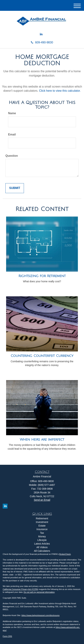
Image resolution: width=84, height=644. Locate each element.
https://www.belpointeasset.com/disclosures (40, 615)
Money (42, 536)
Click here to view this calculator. (60, 91)
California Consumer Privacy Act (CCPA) (21, 589)
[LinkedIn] (41, 34)
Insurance (42, 529)
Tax (42, 533)
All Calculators (42, 551)
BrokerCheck (65, 554)
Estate (42, 526)
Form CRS (7, 636)
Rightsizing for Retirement (42, 276)
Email (12, 134)
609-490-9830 (42, 42)
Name (12, 113)
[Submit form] (15, 188)
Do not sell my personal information (39, 592)
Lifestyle (42, 540)
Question (12, 156)
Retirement (42, 518)
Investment (42, 522)
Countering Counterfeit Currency (42, 356)
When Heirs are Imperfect (42, 440)
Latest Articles (42, 544)
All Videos (42, 547)
